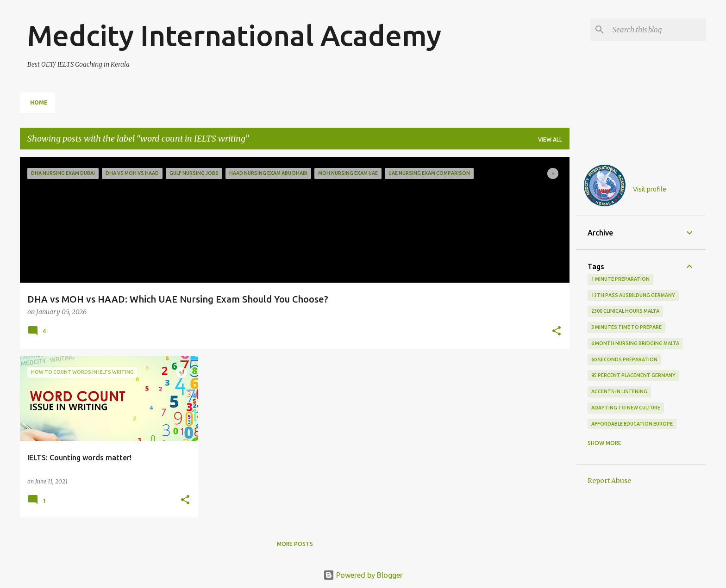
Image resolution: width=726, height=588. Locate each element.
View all (550, 139)
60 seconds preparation (624, 359)
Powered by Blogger (363, 575)
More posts (295, 544)
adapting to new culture (626, 408)
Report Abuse (609, 481)
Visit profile (650, 189)
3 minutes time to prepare (626, 327)
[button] (557, 332)
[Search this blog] (657, 30)
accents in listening (619, 391)
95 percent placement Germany (633, 375)
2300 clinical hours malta (625, 311)
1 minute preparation (620, 279)
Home (39, 102)
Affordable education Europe (632, 424)
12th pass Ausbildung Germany (633, 295)
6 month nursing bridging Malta (635, 343)
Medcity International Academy (234, 35)
